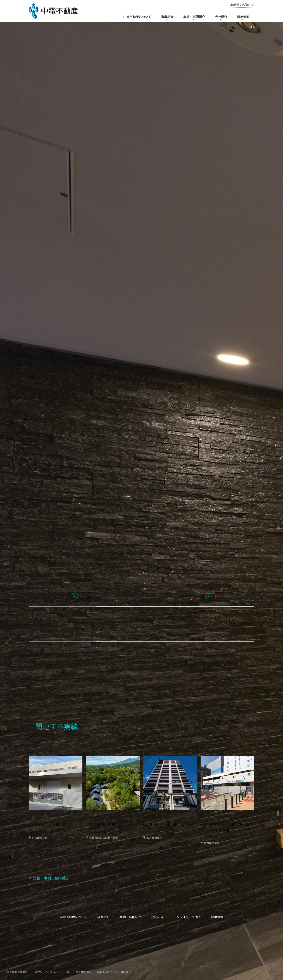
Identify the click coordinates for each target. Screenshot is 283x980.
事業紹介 (167, 17)
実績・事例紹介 (194, 17)
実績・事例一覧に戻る (51, 878)
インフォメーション (187, 917)
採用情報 (243, 17)
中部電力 (81, 972)
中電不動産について (137, 17)
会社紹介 (221, 17)
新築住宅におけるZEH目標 (112, 972)
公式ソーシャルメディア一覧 (52, 972)
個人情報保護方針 (17, 972)
